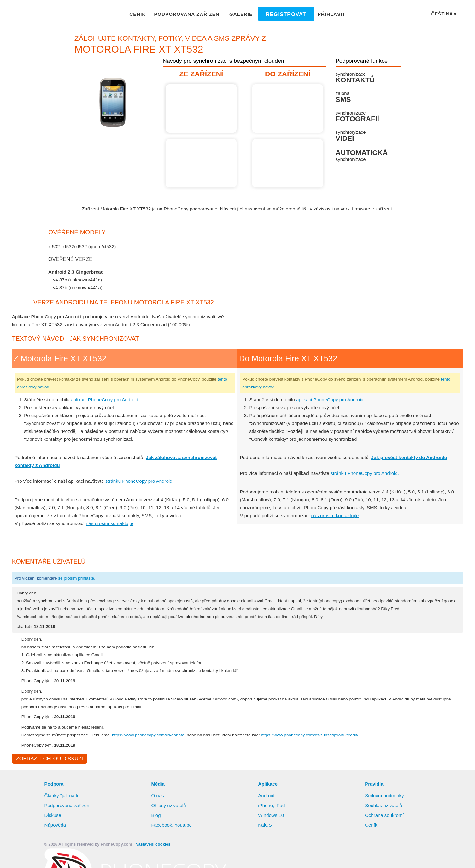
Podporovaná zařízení (191, 14)
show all (62, 296)
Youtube (183, 841)
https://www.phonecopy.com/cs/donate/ (164, 751)
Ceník (144, 14)
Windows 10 (272, 832)
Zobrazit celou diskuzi (48, 775)
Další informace (331, 857)
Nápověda (56, 841)
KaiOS (264, 841)
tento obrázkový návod (59, 395)
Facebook (161, 841)
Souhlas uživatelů (384, 822)
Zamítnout (417, 857)
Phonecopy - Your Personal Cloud (49, 15)
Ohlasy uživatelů (169, 822)
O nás (157, 812)
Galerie (241, 14)
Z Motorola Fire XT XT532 (202, 108)
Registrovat (283, 14)
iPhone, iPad (272, 822)
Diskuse (53, 832)
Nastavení (453, 857)
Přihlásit (326, 14)
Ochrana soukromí (385, 832)
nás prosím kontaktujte (112, 531)
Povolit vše (378, 857)
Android (267, 812)
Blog (156, 832)
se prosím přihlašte (83, 586)
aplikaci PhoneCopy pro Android (108, 407)
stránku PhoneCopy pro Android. (144, 489)
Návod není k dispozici (202, 163)
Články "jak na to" (64, 812)
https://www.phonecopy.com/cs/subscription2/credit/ (346, 751)
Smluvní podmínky (385, 812)
